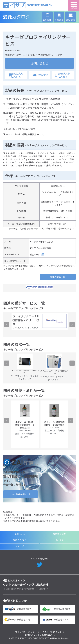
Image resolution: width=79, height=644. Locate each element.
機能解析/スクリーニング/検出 (20, 55)
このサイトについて (52, 632)
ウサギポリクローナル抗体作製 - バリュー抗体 (26, 320)
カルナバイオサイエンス (41, 242)
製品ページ (35, 255)
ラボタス (59, 540)
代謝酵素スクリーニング (50, 55)
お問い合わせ (40, 63)
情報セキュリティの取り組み (38, 635)
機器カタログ (59, 534)
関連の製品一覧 (58, 277)
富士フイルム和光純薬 (40, 248)
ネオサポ (20, 547)
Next (72, 325)
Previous (7, 325)
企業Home (20, 534)
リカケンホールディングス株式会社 (26, 582)
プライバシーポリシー (26, 632)
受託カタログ (26, 17)
